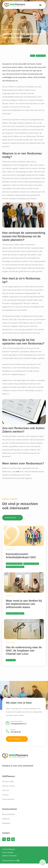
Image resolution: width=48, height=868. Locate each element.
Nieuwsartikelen (9, 814)
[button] (40, 5)
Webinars (6, 819)
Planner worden (9, 786)
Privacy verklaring (8, 852)
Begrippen (6, 823)
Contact (5, 795)
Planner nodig (8, 781)
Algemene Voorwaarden (9, 856)
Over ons (6, 790)
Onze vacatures (8, 799)
